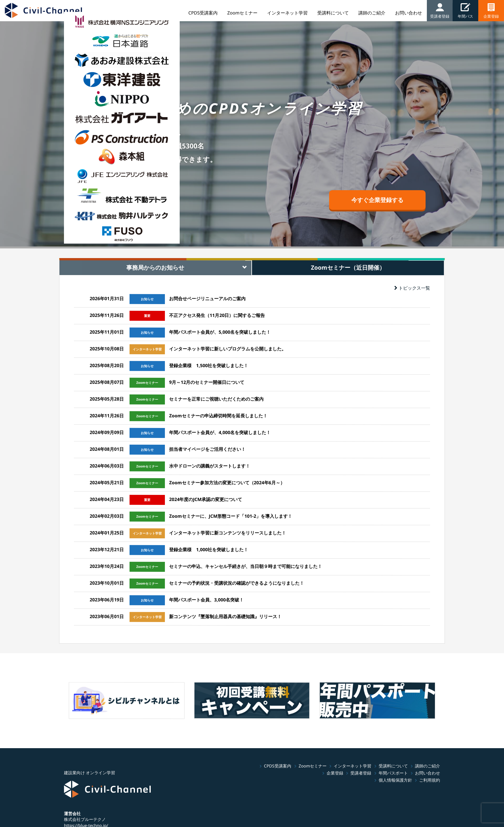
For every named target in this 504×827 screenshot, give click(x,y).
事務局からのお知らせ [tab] (155, 267)
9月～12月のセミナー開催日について (207, 382)
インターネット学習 (352, 766)
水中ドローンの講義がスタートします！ (210, 466)
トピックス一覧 (412, 288)
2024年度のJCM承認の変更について (206, 499)
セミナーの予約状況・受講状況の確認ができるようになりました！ (237, 583)
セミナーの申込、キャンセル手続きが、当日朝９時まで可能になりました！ (246, 566)
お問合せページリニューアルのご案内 (207, 298)
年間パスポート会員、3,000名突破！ (206, 600)
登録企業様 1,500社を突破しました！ (209, 365)
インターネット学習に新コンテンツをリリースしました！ (228, 533)
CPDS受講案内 (278, 766)
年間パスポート (393, 773)
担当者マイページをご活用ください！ (207, 449)
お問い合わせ (428, 773)
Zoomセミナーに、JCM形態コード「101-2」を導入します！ (231, 516)
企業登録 (335, 773)
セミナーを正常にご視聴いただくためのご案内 (216, 399)
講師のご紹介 (428, 766)
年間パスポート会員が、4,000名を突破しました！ (220, 432)
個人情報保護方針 (395, 780)
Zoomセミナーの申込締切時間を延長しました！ (218, 416)
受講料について (393, 766)
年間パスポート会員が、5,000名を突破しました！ (220, 332)
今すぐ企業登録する (377, 200)
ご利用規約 (430, 780)
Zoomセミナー (312, 766)
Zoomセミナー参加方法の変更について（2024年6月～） (227, 483)
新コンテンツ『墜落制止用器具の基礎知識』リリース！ (225, 616)
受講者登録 (361, 773)
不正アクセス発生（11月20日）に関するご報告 (217, 315)
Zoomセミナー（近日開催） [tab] (348, 267)
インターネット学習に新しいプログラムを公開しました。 (228, 349)
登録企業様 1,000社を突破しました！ (209, 549)
